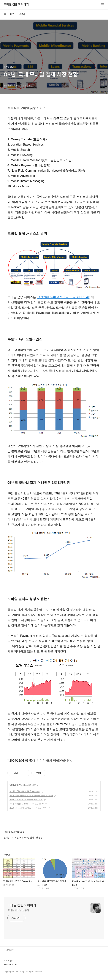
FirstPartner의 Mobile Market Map (26, 800)
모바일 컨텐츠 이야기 (16, 4)
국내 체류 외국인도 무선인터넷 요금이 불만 (31, 796)
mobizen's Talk (11, 965)
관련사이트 (9, 950)
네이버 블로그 (10, 961)
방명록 (22, 14)
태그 (12, 14)
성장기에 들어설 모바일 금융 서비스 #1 (63, 297)
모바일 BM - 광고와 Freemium (24, 791)
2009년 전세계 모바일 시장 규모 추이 (28, 808)
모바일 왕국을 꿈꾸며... (19, 910)
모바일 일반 (15, 785)
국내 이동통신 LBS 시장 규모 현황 (27, 804)
